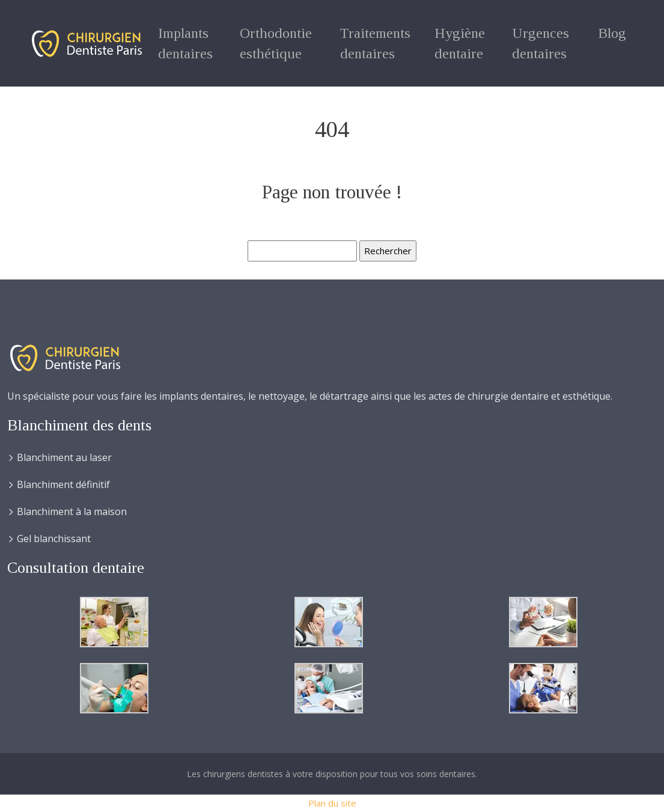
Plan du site (332, 803)
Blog (612, 33)
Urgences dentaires (541, 43)
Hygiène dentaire (460, 43)
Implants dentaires (185, 43)
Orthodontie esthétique (276, 43)
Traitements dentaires (375, 43)
